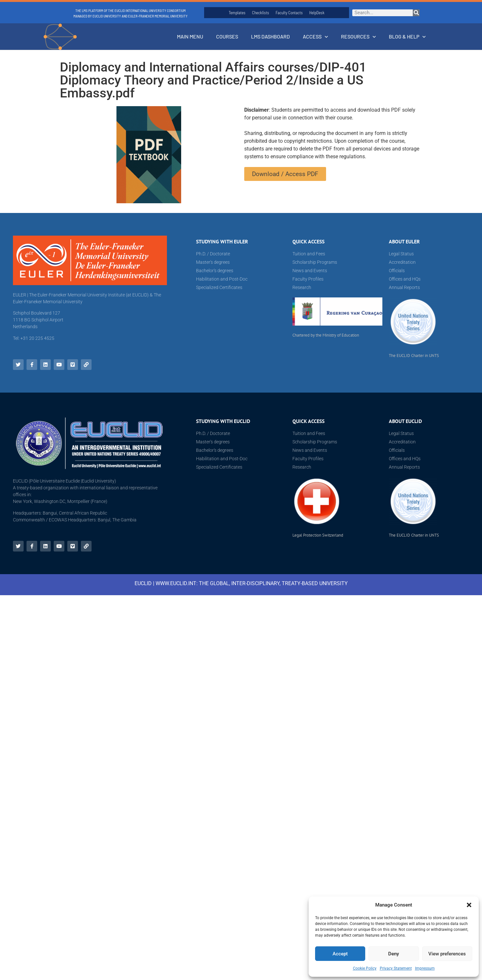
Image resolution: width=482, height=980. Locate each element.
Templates (237, 13)
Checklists (261, 13)
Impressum (425, 968)
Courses (227, 36)
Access (315, 37)
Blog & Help (407, 37)
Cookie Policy (365, 968)
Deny (394, 954)
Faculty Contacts (289, 13)
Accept (340, 954)
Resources (358, 37)
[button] (469, 905)
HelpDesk (317, 13)
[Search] (416, 13)
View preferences (447, 954)
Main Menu (190, 36)
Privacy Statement (396, 968)
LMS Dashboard (270, 36)
